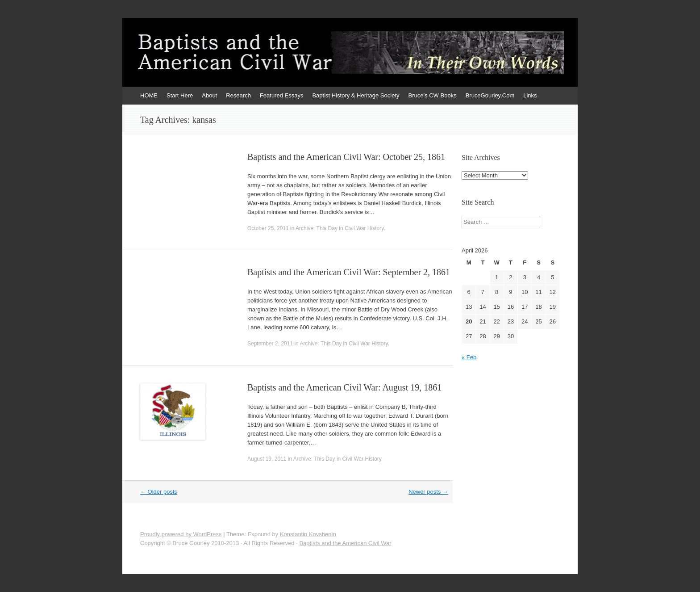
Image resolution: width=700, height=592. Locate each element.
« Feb (469, 357)
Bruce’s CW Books (433, 95)
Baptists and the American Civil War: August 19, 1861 (344, 387)
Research (238, 95)
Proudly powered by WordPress (181, 534)
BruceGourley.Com (490, 95)
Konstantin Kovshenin (308, 534)
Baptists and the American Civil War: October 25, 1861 (346, 157)
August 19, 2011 (267, 459)
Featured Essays (282, 95)
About (209, 95)
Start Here (180, 95)
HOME (149, 95)
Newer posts (428, 492)
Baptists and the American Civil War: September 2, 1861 (349, 272)
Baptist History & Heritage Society (356, 95)
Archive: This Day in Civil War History (340, 228)
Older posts (159, 492)
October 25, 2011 (268, 228)
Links (530, 95)
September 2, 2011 (270, 344)
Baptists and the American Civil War (345, 543)
